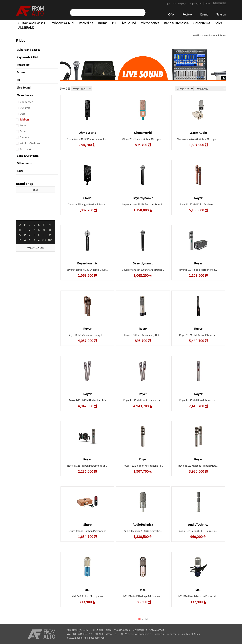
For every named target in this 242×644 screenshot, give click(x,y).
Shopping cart (196, 3)
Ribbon (24, 119)
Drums (103, 23)
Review (187, 14)
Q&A (171, 14)
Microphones (150, 23)
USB (22, 114)
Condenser (26, 102)
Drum (23, 131)
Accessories (26, 149)
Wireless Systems (30, 143)
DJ (114, 23)
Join (175, 3)
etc (44, 240)
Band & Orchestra (176, 23)
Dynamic (25, 108)
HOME (196, 35)
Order (208, 3)
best (50, 240)
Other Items (202, 23)
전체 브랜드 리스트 (35, 248)
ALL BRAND (26, 27)
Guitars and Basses (32, 23)
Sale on (221, 14)
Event (204, 14)
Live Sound (128, 23)
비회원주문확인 (219, 3)
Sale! (218, 23)
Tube (23, 125)
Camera (24, 137)
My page (183, 3)
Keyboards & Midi (62, 23)
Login (168, 3)
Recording (86, 23)
